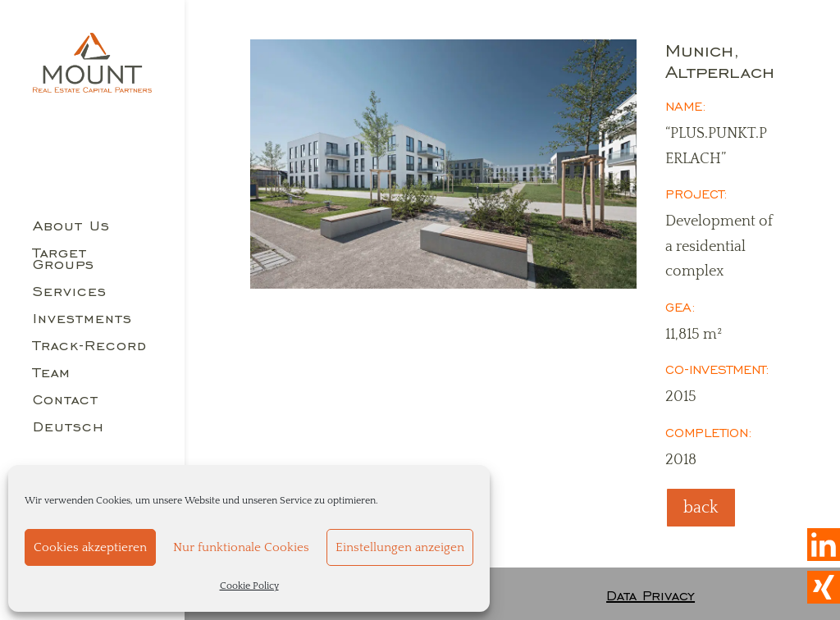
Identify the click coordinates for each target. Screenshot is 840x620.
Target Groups (64, 260)
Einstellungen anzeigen (400, 547)
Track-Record (90, 347)
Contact (66, 401)
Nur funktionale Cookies (241, 547)
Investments (82, 320)
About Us (71, 227)
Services (70, 293)
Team (52, 374)
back (701, 508)
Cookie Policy (249, 586)
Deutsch (68, 428)
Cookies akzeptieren (90, 547)
